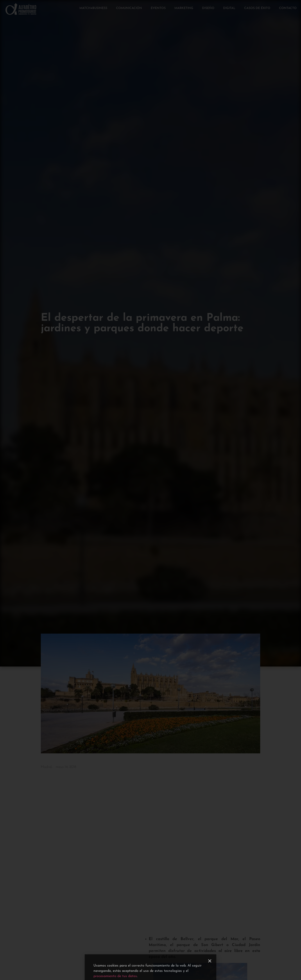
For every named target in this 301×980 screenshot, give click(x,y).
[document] (150, 490)
